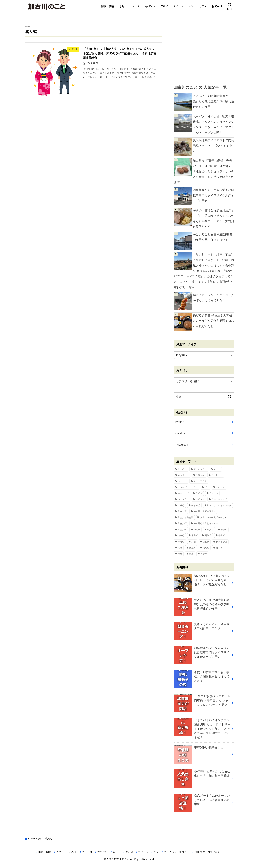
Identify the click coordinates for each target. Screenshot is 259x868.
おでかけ (217, 6)
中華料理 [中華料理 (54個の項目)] (196, 505)
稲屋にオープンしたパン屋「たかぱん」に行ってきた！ (213, 298)
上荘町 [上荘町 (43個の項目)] (181, 505)
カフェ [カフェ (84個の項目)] (217, 469)
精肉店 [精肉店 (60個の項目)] (206, 548)
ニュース (135, 6)
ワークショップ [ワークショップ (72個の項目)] (219, 499)
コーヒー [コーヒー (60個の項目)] (182, 481)
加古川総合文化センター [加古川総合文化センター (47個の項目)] (206, 523)
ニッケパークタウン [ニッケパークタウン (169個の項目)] (188, 487)
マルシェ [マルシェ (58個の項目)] (220, 487)
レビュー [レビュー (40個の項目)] (200, 499)
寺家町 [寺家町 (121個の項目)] (181, 536)
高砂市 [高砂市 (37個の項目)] (204, 554)
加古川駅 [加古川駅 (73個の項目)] (182, 530)
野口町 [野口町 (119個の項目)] (219, 548)
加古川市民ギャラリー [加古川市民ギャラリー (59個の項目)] (205, 511)
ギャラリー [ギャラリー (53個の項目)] (183, 475)
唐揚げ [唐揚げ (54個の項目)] (210, 530)
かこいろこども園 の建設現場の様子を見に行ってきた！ (212, 237)
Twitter (179, 422)
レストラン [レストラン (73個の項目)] (183, 499)
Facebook (181, 433)
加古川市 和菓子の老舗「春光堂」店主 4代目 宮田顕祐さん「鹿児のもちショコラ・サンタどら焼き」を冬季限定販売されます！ (204, 171)
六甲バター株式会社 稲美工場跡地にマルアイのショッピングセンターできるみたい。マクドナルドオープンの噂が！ (213, 124)
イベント (150, 6)
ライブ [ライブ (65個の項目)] (199, 493)
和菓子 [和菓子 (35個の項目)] (197, 530)
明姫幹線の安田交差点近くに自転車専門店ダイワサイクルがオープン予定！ (213, 195)
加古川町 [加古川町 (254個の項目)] (182, 523)
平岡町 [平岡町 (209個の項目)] (222, 536)
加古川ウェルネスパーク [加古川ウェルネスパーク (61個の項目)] (219, 505)
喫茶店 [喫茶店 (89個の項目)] (224, 530)
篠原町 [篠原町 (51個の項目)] (192, 548)
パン (191, 6)
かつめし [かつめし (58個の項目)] (182, 469)
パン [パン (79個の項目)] (207, 487)
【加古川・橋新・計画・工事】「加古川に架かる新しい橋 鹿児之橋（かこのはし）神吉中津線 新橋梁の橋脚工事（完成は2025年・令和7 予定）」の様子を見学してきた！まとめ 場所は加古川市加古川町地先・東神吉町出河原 (204, 271)
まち (122, 6)
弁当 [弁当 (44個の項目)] (194, 542)
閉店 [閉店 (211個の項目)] (180, 554)
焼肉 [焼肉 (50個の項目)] (180, 548)
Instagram (181, 445)
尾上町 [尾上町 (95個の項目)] (195, 536)
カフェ (203, 6)
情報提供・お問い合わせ (209, 852)
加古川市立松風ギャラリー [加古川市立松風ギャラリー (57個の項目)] (213, 518)
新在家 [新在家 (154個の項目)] (206, 542)
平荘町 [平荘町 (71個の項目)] (181, 542)
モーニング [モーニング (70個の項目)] (183, 493)
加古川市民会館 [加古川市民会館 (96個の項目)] (186, 518)
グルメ (164, 6)
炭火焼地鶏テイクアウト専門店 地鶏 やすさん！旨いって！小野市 (213, 146)
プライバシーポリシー (177, 852)
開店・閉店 (108, 6)
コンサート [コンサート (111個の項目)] (217, 475)
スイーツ (178, 6)
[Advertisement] (204, 50)
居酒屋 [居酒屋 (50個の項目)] (208, 536)
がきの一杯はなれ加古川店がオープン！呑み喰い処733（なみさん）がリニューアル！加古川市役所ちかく (213, 218)
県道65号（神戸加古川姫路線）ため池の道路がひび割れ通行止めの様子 (213, 101)
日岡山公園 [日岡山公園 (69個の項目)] (222, 542)
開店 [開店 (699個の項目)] (191, 554)
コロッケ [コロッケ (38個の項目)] (200, 475)
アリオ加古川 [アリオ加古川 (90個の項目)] (200, 469)
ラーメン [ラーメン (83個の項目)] (214, 493)
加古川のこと (122, 859)
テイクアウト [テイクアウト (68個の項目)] (200, 481)
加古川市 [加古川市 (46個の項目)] (182, 511)
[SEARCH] (230, 6)
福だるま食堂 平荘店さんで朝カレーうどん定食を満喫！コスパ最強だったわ (213, 321)
